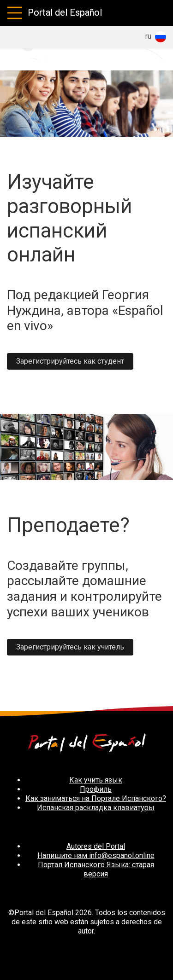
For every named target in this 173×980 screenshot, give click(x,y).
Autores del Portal (96, 846)
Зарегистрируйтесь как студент (70, 361)
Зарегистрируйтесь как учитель (70, 647)
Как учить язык (96, 780)
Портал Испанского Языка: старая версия (96, 869)
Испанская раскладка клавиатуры (96, 808)
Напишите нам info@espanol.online (96, 855)
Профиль (96, 789)
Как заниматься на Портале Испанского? (96, 798)
